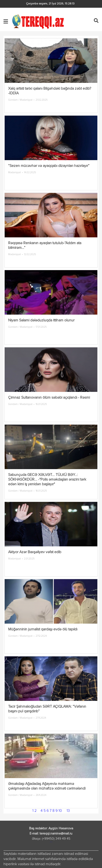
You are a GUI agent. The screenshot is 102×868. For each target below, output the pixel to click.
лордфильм (51, 842)
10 (60, 811)
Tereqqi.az (39, 21)
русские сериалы (51, 842)
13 (68, 811)
